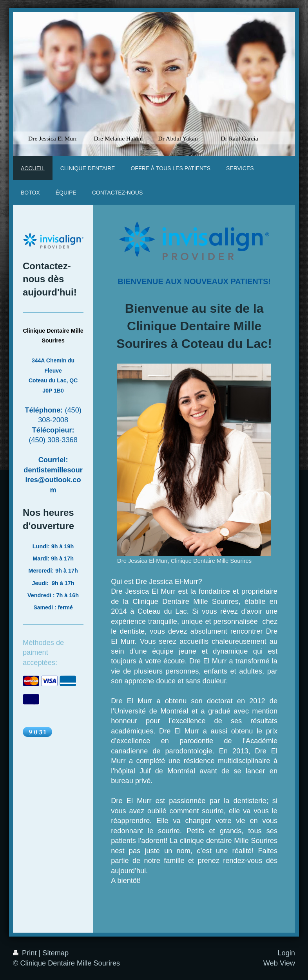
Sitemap (55, 953)
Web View (279, 963)
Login (286, 953)
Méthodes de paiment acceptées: (43, 653)
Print (26, 953)
